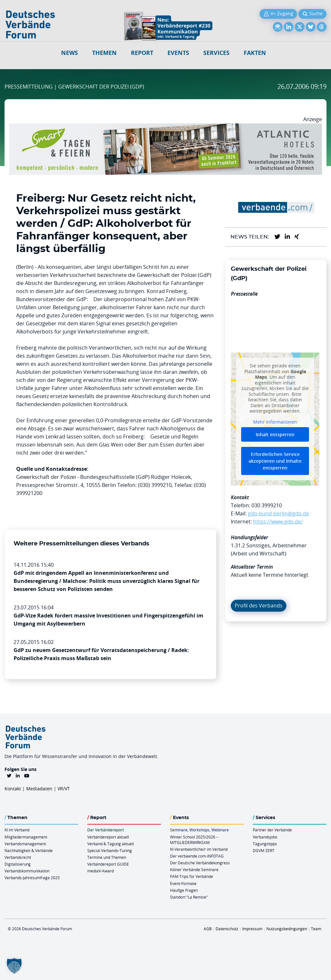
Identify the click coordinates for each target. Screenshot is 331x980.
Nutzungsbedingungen (287, 929)
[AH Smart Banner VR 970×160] (165, 127)
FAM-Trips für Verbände (192, 876)
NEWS (69, 53)
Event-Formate (183, 883)
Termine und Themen (107, 857)
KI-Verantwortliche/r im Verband (199, 849)
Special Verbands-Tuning (110, 850)
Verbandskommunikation (27, 871)
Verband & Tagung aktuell (111, 844)
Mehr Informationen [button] (275, 422)
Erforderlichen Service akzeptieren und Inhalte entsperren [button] (275, 461)
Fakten (255, 53)
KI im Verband (17, 830)
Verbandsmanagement (25, 844)
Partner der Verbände (272, 830)
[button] (14, 966)
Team (316, 929)
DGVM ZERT (264, 850)
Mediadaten (39, 789)
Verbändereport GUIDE (108, 864)
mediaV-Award (101, 871)
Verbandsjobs (265, 837)
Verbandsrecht (18, 857)
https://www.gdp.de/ (278, 522)
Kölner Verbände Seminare (194, 869)
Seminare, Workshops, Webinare (199, 830)
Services (216, 53)
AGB (208, 929)
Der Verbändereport (106, 830)
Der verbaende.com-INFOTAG (197, 856)
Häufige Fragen (184, 890)
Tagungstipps (265, 844)
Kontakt (13, 789)
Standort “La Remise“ (189, 897)
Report (142, 53)
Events (178, 53)
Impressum (252, 929)
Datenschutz (227, 929)
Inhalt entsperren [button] (275, 435)
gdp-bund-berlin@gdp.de (278, 513)
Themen (104, 53)
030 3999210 (267, 505)
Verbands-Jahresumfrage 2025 (32, 878)
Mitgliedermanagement (26, 837)
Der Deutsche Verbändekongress (200, 863)
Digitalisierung (18, 864)
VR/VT (64, 789)
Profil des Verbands (259, 606)
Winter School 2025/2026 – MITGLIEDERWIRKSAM (194, 840)
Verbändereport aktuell (108, 837)
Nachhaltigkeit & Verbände (29, 850)
